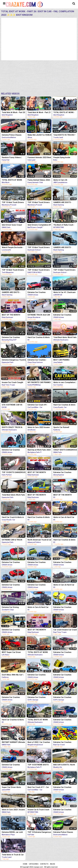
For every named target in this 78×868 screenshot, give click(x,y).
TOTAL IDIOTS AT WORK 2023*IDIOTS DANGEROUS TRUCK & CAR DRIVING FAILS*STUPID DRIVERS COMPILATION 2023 (39, 720)
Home (25, 864)
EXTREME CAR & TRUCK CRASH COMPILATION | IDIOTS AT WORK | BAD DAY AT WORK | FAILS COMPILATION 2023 (13, 540)
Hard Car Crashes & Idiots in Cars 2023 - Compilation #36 (39, 338)
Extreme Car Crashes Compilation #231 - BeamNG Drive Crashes (12, 585)
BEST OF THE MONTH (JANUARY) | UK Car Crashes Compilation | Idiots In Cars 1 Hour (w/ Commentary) (38, 495)
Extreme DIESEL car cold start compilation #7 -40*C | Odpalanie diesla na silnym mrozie (14, 832)
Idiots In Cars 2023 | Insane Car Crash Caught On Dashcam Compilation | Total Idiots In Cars (13, 810)
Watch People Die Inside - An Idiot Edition (13, 248)
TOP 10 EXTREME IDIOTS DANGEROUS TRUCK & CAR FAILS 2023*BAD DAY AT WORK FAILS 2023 (39, 765)
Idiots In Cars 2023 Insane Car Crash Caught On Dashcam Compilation (39, 428)
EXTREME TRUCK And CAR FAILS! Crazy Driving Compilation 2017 (39, 315)
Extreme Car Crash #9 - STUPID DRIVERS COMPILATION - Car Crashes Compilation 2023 (39, 405)
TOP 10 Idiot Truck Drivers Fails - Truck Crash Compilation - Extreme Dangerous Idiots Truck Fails (13, 203)
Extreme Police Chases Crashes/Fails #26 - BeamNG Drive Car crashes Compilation (13, 135)
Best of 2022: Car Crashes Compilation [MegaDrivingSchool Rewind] (39, 742)
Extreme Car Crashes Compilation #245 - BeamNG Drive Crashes (38, 563)
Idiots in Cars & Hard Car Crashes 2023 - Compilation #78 (39, 607)
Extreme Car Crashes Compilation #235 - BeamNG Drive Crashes (12, 450)
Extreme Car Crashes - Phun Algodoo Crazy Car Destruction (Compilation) (39, 360)
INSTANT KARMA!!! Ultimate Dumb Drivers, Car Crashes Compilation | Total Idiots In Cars (13, 742)
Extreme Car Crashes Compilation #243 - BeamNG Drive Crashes (12, 698)
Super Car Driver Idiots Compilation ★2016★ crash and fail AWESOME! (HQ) (14, 787)
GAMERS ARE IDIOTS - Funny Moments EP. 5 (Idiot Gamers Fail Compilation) (13, 293)
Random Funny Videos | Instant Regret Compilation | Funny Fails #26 (14, 158)
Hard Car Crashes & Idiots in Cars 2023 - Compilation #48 (13, 720)
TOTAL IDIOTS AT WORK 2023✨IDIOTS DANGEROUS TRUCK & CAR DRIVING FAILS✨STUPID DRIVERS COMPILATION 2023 (39, 652)
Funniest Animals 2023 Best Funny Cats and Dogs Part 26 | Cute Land (39, 158)
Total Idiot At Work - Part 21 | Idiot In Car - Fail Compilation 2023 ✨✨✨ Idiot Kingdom (39, 113)
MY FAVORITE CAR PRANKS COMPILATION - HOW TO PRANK (39, 383)
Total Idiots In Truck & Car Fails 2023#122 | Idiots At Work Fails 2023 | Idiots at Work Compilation (13, 855)
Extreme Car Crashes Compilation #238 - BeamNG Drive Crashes (38, 585)
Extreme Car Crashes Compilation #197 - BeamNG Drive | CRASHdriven (11, 630)
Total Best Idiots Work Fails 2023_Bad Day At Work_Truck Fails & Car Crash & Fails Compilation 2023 (13, 495)
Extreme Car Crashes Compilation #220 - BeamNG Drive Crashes (12, 563)
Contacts (44, 864)
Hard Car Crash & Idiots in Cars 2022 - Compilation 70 (13, 517)
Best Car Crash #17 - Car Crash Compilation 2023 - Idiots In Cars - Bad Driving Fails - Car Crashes (39, 787)
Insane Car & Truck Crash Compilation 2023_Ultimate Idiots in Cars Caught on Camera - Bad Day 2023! (39, 810)
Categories (34, 864)
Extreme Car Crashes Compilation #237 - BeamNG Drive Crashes (12, 765)
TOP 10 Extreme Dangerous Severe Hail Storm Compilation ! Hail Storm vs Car (39, 832)
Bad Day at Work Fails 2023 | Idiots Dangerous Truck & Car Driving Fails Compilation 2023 (39, 450)
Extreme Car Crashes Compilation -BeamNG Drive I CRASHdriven (14, 338)
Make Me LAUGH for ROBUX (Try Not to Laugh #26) (40, 135)
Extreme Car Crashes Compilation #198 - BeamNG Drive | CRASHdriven (37, 293)
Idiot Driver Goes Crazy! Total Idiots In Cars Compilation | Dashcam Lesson (12, 225)
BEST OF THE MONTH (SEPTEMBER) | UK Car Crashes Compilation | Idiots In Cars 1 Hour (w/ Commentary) (12, 315)
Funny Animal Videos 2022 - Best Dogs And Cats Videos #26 (39, 180)
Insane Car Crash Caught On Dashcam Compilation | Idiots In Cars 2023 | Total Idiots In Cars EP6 (13, 383)
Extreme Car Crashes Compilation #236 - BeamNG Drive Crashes (38, 675)
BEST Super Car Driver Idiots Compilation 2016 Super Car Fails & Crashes (13, 652)
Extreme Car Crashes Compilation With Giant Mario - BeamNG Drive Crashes (37, 698)
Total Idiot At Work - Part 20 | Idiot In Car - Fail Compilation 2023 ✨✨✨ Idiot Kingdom (13, 113)
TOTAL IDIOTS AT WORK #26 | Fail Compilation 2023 (13, 180)
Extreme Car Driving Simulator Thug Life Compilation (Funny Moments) (10, 607)
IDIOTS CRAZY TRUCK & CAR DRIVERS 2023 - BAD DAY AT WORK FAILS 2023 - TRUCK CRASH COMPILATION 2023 (13, 428)
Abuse (53, 864)
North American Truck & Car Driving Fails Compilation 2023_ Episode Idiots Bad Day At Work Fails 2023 (39, 540)
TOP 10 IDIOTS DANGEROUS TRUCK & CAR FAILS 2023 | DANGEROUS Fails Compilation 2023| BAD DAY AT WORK (14, 473)
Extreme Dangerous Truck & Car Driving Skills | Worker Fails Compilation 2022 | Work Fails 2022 (14, 360)
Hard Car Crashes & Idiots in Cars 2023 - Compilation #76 (39, 517)
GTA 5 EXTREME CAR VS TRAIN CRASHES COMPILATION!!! (12, 405)
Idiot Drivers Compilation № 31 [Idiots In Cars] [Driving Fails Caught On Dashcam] (39, 225)
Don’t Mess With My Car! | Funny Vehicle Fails (13, 675)
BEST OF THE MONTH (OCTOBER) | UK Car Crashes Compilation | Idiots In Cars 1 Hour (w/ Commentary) (38, 473)
